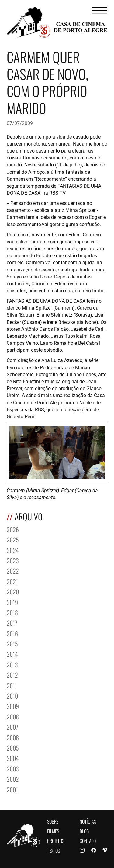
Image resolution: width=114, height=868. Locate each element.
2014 (12, 654)
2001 (12, 789)
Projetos (56, 840)
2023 (13, 560)
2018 (12, 612)
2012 (12, 674)
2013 (12, 664)
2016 (12, 633)
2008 (13, 716)
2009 (13, 706)
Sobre (53, 821)
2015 (12, 643)
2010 (12, 695)
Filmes (53, 831)
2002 (13, 779)
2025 (13, 539)
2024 (13, 550)
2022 (13, 570)
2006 (13, 737)
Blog (84, 831)
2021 (12, 581)
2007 (12, 727)
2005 (13, 747)
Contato (88, 840)
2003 (13, 768)
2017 (12, 622)
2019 (12, 602)
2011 (12, 685)
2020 (13, 591)
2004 (13, 758)
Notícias (88, 821)
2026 (13, 529)
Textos (54, 850)
